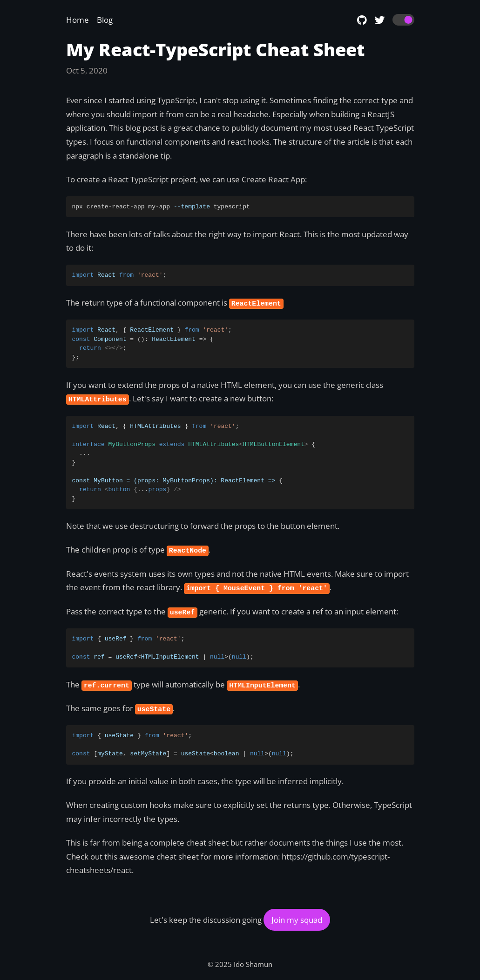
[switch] (403, 20)
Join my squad (297, 920)
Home (78, 20)
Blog (105, 20)
